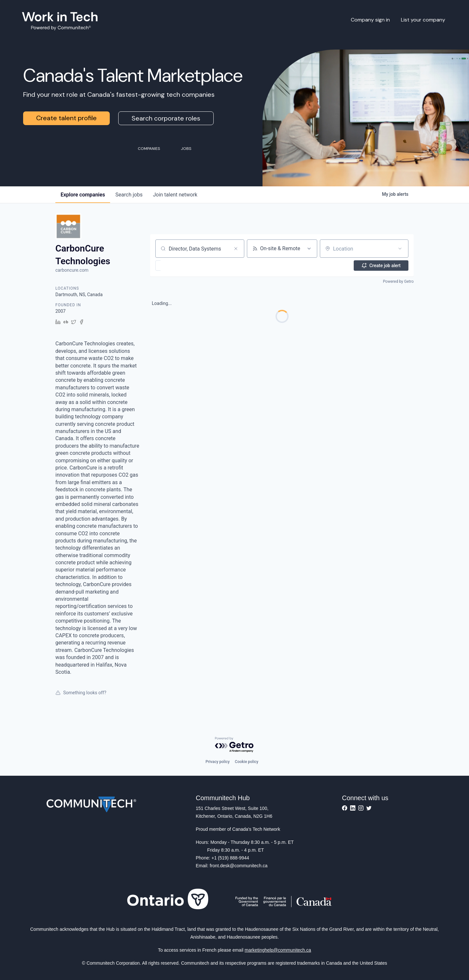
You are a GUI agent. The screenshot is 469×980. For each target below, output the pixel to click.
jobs (129, 195)
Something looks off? (81, 693)
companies (83, 195)
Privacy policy (218, 762)
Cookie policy (247, 762)
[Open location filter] (400, 249)
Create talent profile (66, 118)
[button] (177, 266)
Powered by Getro (398, 281)
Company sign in (370, 20)
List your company (423, 20)
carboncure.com (72, 270)
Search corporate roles (166, 118)
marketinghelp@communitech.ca (278, 950)
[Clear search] (236, 249)
